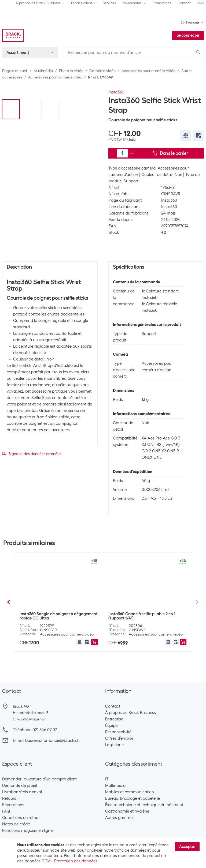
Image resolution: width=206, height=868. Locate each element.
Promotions (162, 3)
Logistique (114, 745)
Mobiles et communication (130, 792)
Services (109, 3)
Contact (184, 3)
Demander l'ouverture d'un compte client (39, 779)
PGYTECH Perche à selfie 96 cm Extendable (137, 616)
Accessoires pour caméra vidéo (148, 71)
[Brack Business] (13, 35)
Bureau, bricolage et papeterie (133, 798)
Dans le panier (170, 153)
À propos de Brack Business (130, 713)
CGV (46, 861)
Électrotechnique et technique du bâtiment (144, 805)
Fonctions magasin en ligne (27, 831)
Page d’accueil (15, 71)
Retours (9, 798)
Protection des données (76, 861)
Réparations (13, 805)
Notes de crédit (16, 824)
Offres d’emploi (119, 738)
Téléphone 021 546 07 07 (35, 730)
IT (107, 779)
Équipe (111, 726)
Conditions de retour (21, 818)
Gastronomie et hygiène (127, 811)
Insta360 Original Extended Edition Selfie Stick (57, 616)
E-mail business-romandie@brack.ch (46, 741)
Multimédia (43, 71)
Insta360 (116, 92)
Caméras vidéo (102, 71)
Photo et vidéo (71, 71)
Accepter (187, 847)
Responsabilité (118, 732)
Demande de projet (20, 786)
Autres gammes (120, 818)
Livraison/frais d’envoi (22, 792)
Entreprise (114, 719)
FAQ (200, 3)
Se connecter (188, 35)
